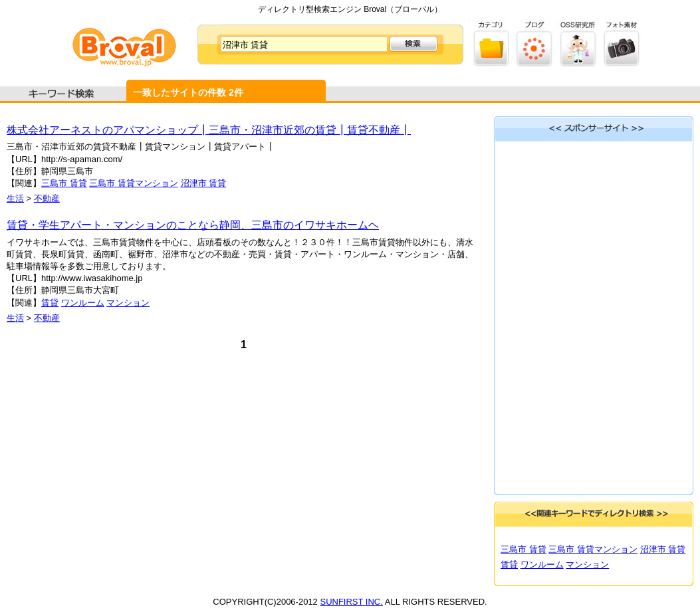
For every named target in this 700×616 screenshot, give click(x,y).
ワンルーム (83, 303)
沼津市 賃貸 (204, 183)
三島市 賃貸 (64, 183)
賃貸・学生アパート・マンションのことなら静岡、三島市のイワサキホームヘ (193, 225)
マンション (128, 303)
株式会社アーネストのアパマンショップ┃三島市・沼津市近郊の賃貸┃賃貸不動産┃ (209, 130)
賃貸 (50, 303)
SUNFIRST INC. (351, 602)
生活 (15, 198)
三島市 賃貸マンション (134, 183)
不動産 (47, 198)
